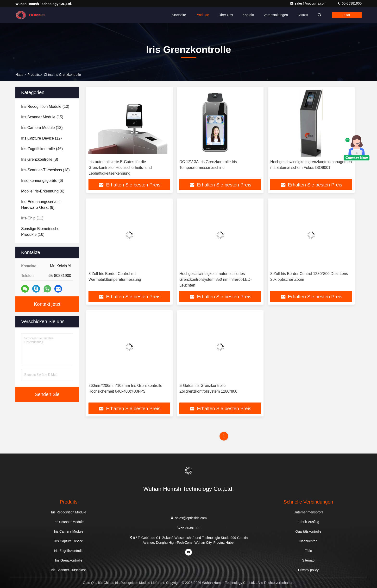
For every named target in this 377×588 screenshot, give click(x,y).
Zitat (347, 15)
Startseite (179, 15)
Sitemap (308, 560)
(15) (42, 117)
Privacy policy (308, 570)
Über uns (226, 15)
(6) (42, 181)
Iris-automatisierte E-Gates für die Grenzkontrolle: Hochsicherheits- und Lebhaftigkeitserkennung (120, 168)
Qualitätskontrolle (308, 531)
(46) (42, 149)
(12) (41, 138)
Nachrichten (308, 541)
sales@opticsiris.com (309, 3)
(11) (32, 218)
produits (34, 75)
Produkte (202, 15)
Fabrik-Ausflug (308, 522)
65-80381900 (349, 3)
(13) (42, 128)
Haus (19, 75)
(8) (40, 159)
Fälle (308, 551)
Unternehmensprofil (308, 512)
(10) (45, 106)
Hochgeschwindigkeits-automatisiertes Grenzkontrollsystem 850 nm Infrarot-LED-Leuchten (216, 279)
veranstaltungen (276, 15)
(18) (45, 170)
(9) (41, 205)
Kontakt (248, 15)
